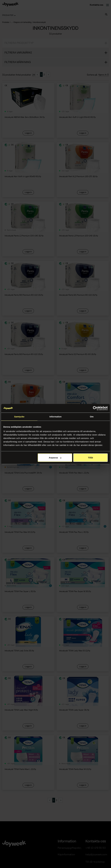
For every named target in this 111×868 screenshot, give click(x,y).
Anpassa (55, 458)
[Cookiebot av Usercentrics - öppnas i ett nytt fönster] (95, 408)
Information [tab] (55, 416)
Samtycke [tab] (19, 416)
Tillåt (91, 458)
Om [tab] (92, 416)
